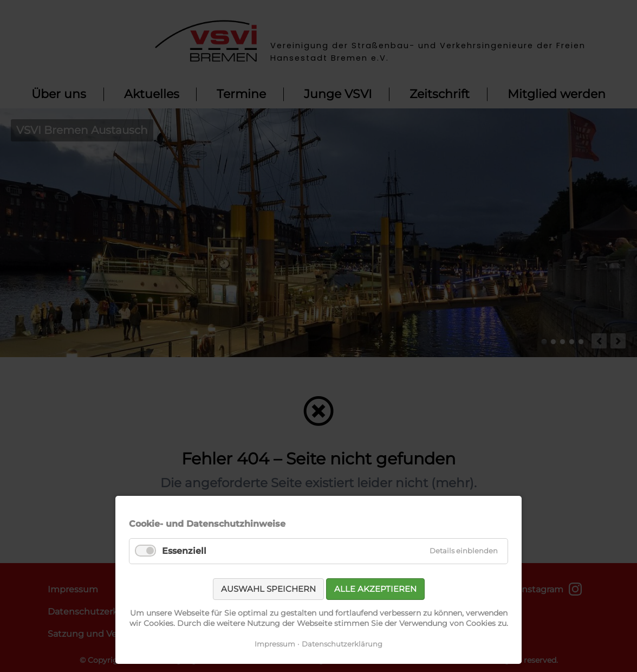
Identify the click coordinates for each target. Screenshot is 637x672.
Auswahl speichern (268, 589)
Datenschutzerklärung (342, 644)
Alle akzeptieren (375, 589)
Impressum (275, 644)
